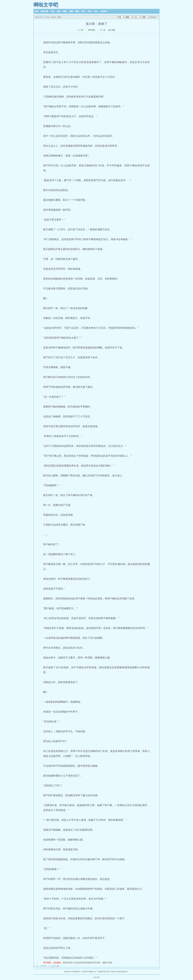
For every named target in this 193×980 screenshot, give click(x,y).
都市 (65, 11)
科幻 (83, 11)
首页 (37, 11)
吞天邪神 (47, 17)
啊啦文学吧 (46, 5)
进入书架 (112, 30)
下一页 (103, 30)
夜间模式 (153, 17)
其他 (89, 11)
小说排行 (104, 11)
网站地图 (96, 977)
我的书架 (45, 11)
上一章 (80, 30)
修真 (59, 11)
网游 (77, 11)
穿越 (71, 11)
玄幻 (53, 11)
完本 (96, 11)
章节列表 (92, 30)
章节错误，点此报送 (52, 963)
